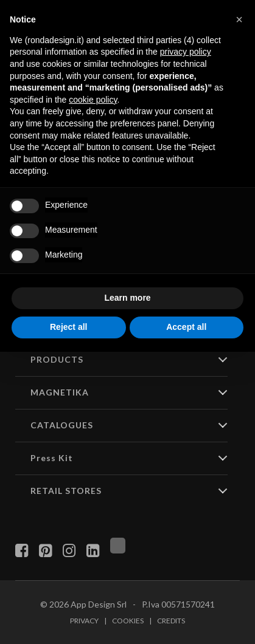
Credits (171, 621)
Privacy (84, 621)
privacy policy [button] (186, 52)
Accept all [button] (186, 327)
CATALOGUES (62, 425)
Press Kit (52, 458)
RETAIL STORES (66, 491)
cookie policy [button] (93, 100)
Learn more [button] (127, 298)
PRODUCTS (57, 359)
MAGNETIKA (60, 392)
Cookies (128, 621)
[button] (239, 19)
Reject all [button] (68, 327)
